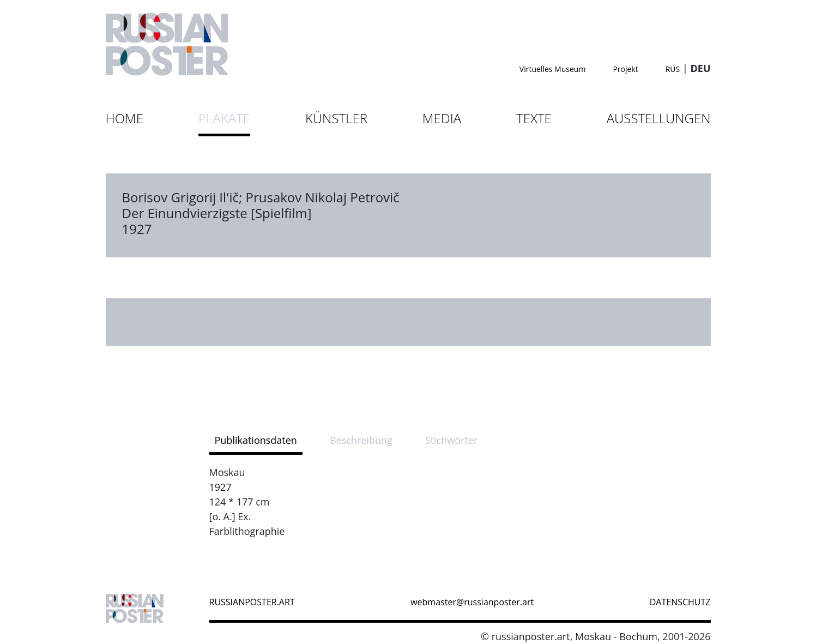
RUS (673, 69)
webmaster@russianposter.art (472, 602)
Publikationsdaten (256, 440)
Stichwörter (452, 440)
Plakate (224, 118)
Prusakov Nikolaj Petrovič (322, 197)
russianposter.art (252, 602)
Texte (534, 118)
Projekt (625, 69)
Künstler (336, 118)
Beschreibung (361, 440)
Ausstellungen (659, 118)
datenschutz (680, 602)
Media (442, 118)
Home (125, 118)
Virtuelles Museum (553, 69)
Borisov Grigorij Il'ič (180, 197)
